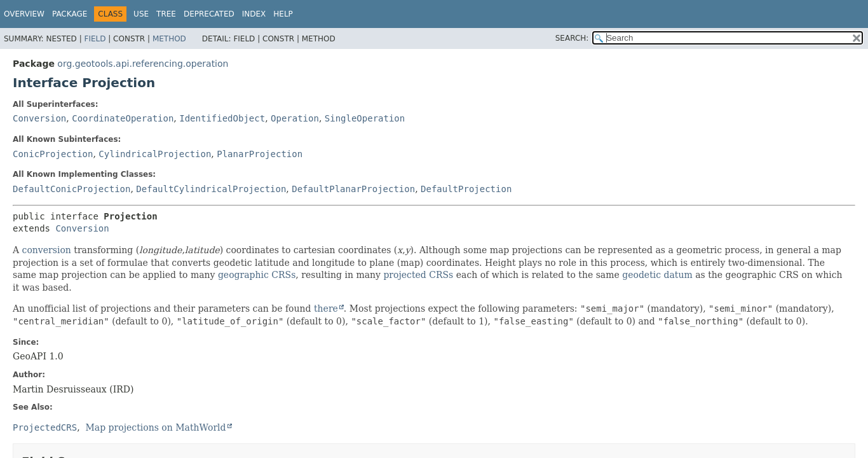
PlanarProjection (260, 154)
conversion (47, 250)
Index (254, 14)
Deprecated (209, 14)
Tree (166, 14)
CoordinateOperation (123, 118)
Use (141, 14)
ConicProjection (53, 154)
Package (70, 14)
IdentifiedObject (222, 118)
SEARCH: (572, 38)
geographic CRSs (257, 275)
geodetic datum (657, 275)
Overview (24, 14)
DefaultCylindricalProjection (211, 189)
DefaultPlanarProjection (353, 189)
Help (283, 14)
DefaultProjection (466, 189)
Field (95, 39)
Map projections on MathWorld (156, 427)
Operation (295, 118)
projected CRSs (418, 275)
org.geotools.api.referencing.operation (143, 64)
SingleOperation (365, 118)
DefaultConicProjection (71, 189)
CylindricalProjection (155, 154)
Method (169, 39)
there (326, 309)
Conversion (39, 118)
